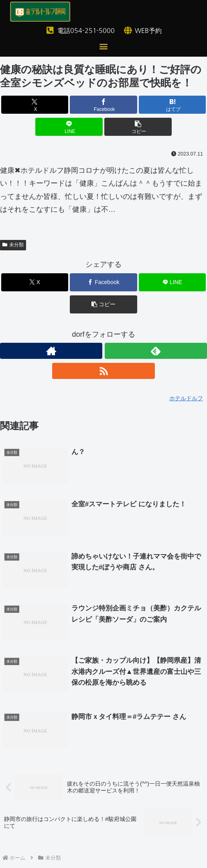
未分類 (13, 245)
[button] (104, 46)
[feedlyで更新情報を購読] (156, 351)
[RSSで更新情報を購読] (103, 371)
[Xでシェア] (35, 105)
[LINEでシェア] (69, 127)
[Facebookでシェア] (103, 105)
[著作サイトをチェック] (51, 351)
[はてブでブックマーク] (172, 105)
